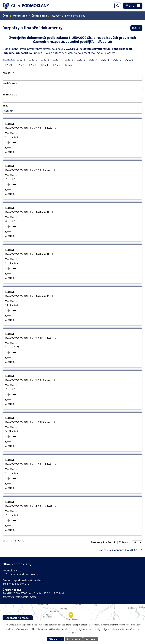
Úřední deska (39, 16)
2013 (46, 60)
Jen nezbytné (74, 639)
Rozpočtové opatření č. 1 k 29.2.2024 (30, 296)
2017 (94, 60)
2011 (22, 60)
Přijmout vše (55, 639)
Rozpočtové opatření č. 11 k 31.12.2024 (31, 464)
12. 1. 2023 (11, 137)
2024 (45, 65)
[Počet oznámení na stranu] (137, 542)
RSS (137, 28)
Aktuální (10, 152)
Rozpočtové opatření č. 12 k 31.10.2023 (31, 506)
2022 (21, 65)
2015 (70, 60)
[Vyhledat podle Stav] (72, 111)
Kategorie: (9, 59)
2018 (106, 60)
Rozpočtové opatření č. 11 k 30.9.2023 (31, 422)
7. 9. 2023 (11, 179)
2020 (130, 60)
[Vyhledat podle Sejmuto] (72, 100)
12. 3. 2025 (11, 263)
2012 (34, 60)
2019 (118, 60)
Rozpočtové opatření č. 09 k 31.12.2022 (31, 128)
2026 (69, 65)
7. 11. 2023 (11, 515)
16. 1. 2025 (11, 473)
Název (8, 73)
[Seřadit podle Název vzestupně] (14, 72)
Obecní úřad (20, 16)
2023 (33, 65)
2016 (82, 60)
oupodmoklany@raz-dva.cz (28, 580)
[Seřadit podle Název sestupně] (14, 73)
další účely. (136, 625)
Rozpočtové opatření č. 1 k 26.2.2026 (30, 212)
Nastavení (91, 639)
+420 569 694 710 (19, 584)
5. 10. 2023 (11, 431)
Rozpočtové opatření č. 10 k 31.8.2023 (31, 380)
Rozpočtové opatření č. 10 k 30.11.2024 (31, 338)
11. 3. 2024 (11, 305)
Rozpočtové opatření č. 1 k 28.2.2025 (30, 254)
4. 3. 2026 (11, 221)
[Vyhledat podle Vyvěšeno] (72, 89)
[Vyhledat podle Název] (72, 78)
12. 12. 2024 (12, 347)
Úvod (6, 16)
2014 (58, 60)
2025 (57, 65)
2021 (9, 65)
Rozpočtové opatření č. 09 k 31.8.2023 (31, 170)
